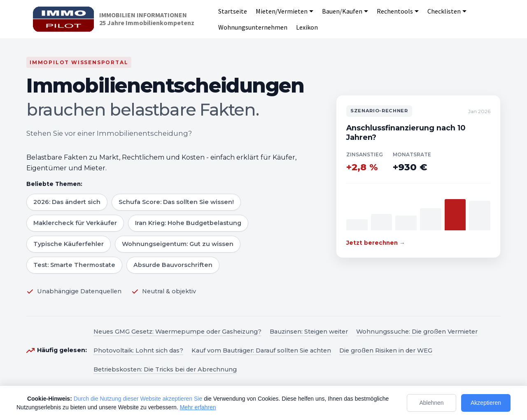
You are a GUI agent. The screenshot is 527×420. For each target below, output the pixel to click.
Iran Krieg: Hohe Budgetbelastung (188, 223)
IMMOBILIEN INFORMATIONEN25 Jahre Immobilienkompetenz (147, 19)
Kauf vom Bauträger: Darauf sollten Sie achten (261, 350)
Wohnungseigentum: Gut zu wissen (178, 244)
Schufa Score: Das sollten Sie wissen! (176, 202)
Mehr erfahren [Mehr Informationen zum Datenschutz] (198, 407)
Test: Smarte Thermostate (74, 265)
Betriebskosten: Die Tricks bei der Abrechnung (165, 369)
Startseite (233, 11)
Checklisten (444, 11)
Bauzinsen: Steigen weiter (309, 332)
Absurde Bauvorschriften (173, 265)
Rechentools (395, 11)
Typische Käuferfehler (69, 244)
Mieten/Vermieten (282, 11)
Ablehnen (431, 403)
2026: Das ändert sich (67, 202)
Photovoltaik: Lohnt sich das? (138, 350)
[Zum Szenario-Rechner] (418, 176)
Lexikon (307, 27)
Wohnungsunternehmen (253, 27)
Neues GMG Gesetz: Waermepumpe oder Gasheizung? (177, 332)
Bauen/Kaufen (342, 11)
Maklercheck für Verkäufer (75, 223)
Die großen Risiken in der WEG (386, 350)
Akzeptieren (486, 403)
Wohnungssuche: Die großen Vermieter (417, 332)
